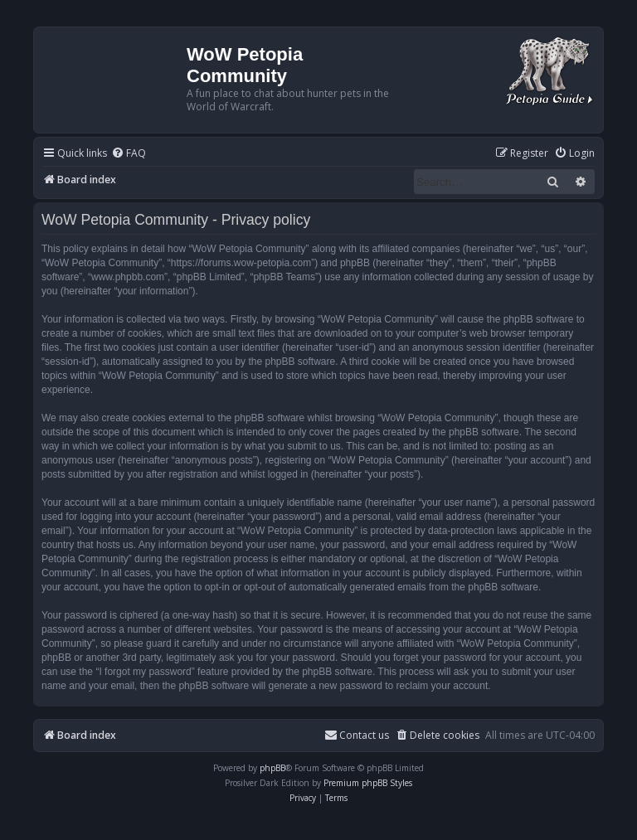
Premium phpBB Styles (368, 783)
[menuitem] (129, 154)
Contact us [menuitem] (357, 735)
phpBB (272, 768)
